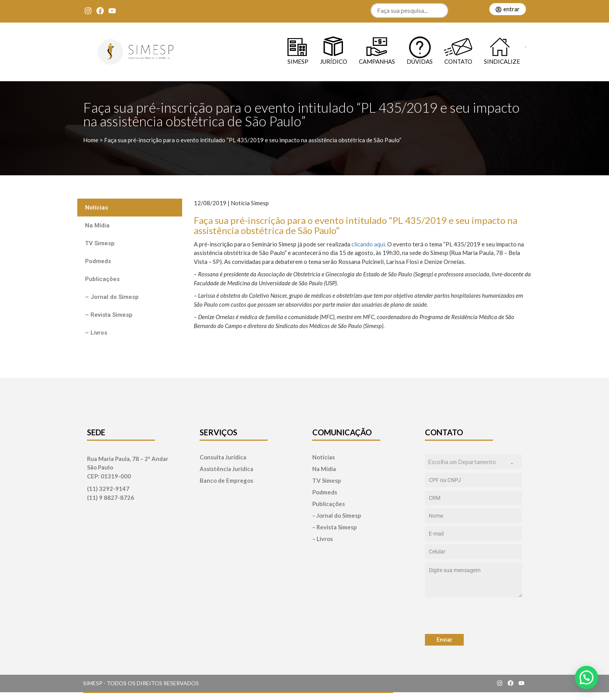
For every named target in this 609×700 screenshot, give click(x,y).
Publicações (102, 279)
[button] (586, 677)
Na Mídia (97, 225)
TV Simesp (100, 243)
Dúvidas (420, 61)
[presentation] (473, 616)
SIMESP (298, 61)
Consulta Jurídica (223, 457)
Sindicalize (502, 61)
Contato (458, 61)
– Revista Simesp (109, 315)
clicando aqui (368, 244)
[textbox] (466, 462)
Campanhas (377, 61)
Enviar (445, 640)
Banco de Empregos (226, 481)
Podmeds (98, 261)
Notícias (97, 208)
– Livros (96, 333)
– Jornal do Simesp (112, 297)
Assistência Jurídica (226, 469)
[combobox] (473, 462)
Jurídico (334, 61)
